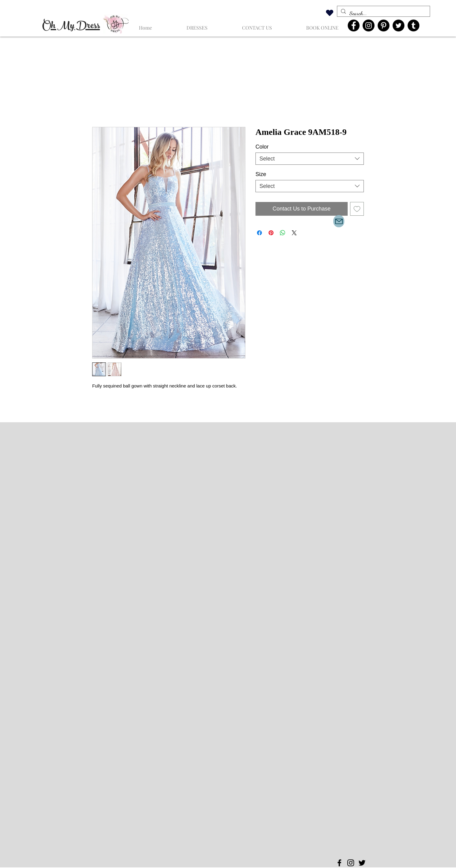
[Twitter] (398, 25)
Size (261, 174)
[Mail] (339, 221)
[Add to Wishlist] (357, 209)
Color (262, 147)
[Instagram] (369, 25)
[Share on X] (294, 233)
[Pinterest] (384, 25)
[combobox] (310, 159)
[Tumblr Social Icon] (413, 25)
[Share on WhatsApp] (283, 233)
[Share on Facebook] (259, 233)
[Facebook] (354, 25)
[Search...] (383, 13)
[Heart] (330, 13)
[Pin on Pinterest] (271, 233)
